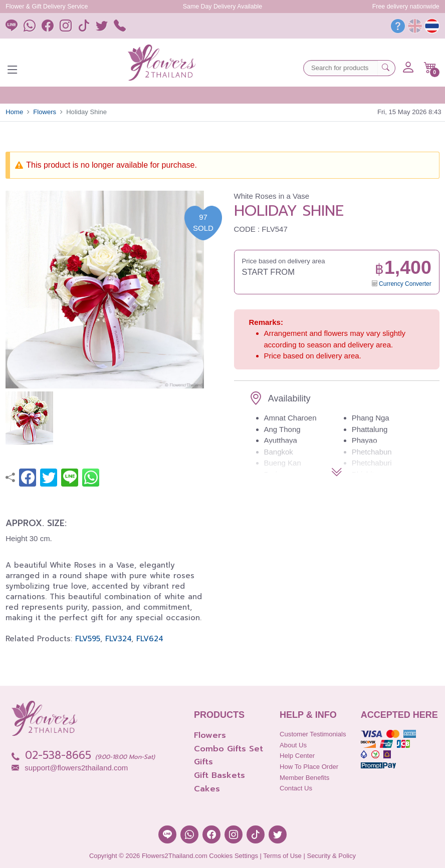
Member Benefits (304, 778)
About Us (293, 745)
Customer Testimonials (313, 734)
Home (14, 112)
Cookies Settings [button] (234, 856)
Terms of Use (282, 856)
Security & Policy (331, 856)
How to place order (309, 767)
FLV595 (88, 639)
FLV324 (118, 639)
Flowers (45, 112)
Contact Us (296, 788)
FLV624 (150, 639)
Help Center (297, 756)
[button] (430, 68)
